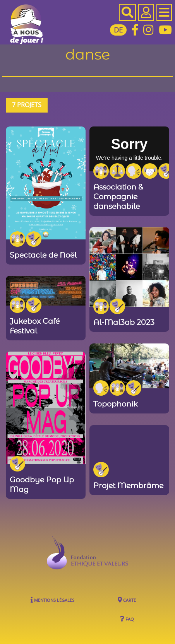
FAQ (127, 619)
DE (118, 30)
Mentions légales (52, 600)
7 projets (27, 105)
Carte (127, 600)
